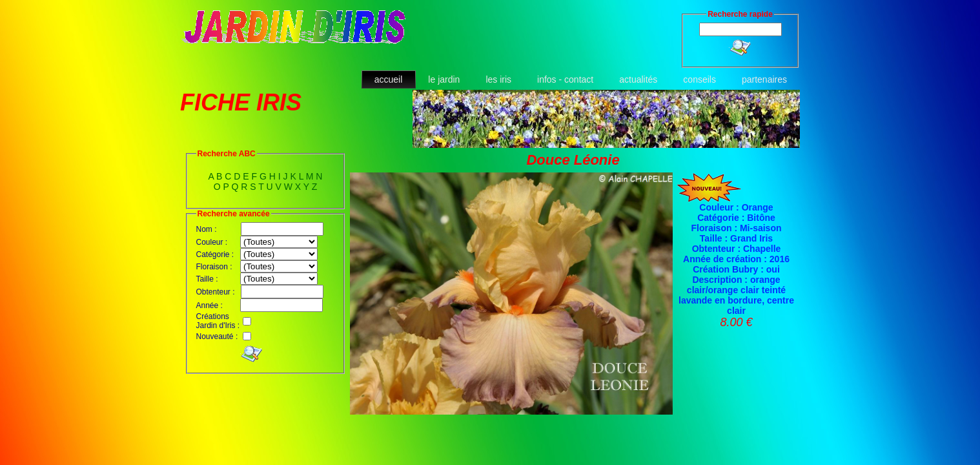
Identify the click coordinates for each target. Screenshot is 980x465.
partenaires (764, 79)
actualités (638, 79)
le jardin (444, 79)
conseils (699, 79)
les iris (498, 79)
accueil (389, 79)
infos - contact (565, 79)
